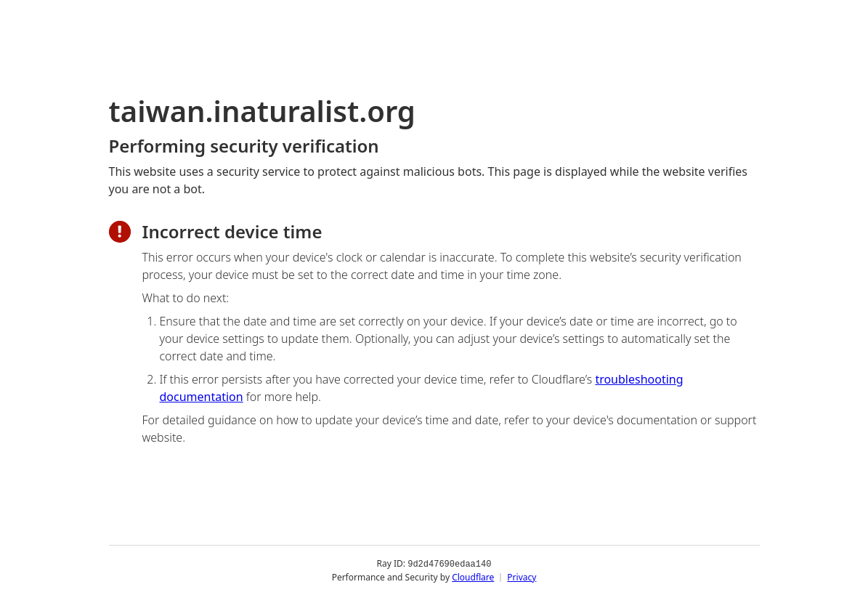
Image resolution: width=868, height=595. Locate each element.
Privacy (522, 576)
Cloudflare (473, 576)
